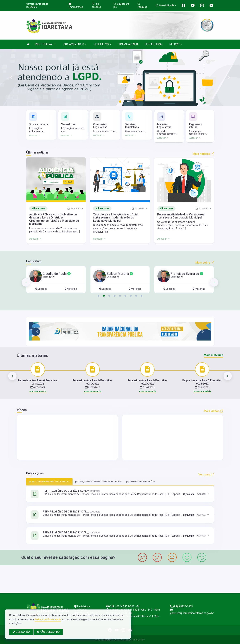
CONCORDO (21, 632)
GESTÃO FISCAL (154, 44)
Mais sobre (205, 263)
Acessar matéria (38, 392)
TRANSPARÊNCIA (129, 44)
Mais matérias (213, 355)
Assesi (107, 640)
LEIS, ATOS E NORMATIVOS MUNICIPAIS (98, 482)
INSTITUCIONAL (46, 44)
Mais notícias (203, 154)
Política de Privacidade (48, 619)
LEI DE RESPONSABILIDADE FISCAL (49, 482)
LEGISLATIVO (103, 44)
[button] (99, 296)
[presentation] (26, 282)
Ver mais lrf (206, 474)
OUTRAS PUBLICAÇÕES (141, 482)
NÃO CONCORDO (48, 632)
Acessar (203, 494)
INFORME (176, 44)
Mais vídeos (213, 411)
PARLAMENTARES (75, 44)
